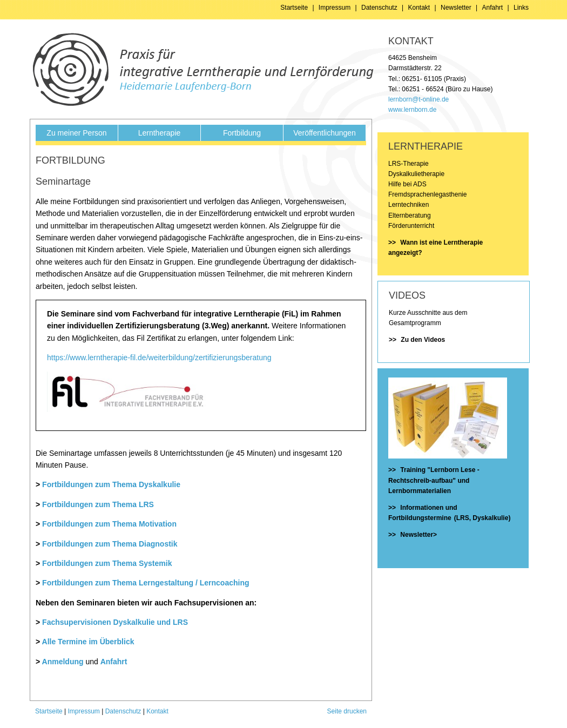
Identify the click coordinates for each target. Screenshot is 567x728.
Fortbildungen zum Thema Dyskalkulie (111, 484)
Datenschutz (379, 8)
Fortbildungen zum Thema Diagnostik (110, 544)
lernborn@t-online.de (418, 99)
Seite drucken (347, 711)
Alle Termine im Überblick (88, 642)
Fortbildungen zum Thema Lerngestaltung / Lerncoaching (146, 583)
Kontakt (419, 8)
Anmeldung (63, 662)
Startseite (294, 8)
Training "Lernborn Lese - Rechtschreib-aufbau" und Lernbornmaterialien (434, 480)
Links (521, 8)
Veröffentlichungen (325, 133)
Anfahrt (492, 8)
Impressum (335, 8)
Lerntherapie (160, 133)
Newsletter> (418, 535)
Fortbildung (242, 133)
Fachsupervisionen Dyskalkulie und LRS (115, 622)
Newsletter (456, 8)
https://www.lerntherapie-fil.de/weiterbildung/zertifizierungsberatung (159, 358)
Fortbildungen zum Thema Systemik (107, 563)
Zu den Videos (423, 340)
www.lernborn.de (412, 110)
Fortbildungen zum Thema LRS (98, 504)
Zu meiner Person (76, 133)
